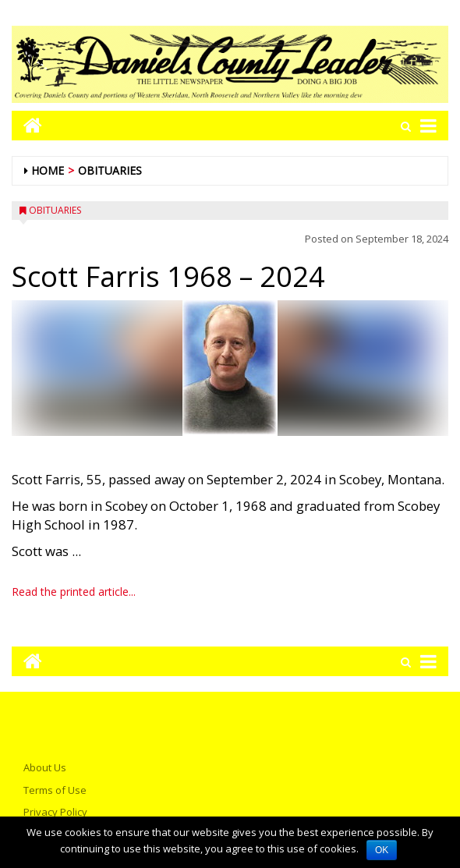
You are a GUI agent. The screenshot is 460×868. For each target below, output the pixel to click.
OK (382, 850)
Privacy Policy (55, 812)
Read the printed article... (74, 592)
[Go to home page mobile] (27, 125)
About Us (45, 767)
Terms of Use (55, 790)
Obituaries (110, 170)
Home (48, 170)
